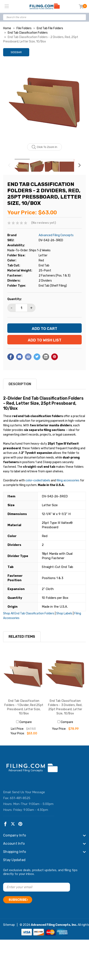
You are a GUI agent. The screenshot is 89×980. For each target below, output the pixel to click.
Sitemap (9, 925)
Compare (24, 722)
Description (20, 384)
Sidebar (16, 52)
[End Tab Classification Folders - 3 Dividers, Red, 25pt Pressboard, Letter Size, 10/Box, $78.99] (65, 673)
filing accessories (68, 480)
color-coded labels (38, 480)
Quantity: (15, 299)
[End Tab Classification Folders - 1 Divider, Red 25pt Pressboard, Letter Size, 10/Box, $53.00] (24, 673)
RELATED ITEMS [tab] (22, 637)
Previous (9, 165)
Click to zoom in (45, 147)
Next (80, 165)
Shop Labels (64, 613)
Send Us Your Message (29, 792)
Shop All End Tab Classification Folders (29, 613)
